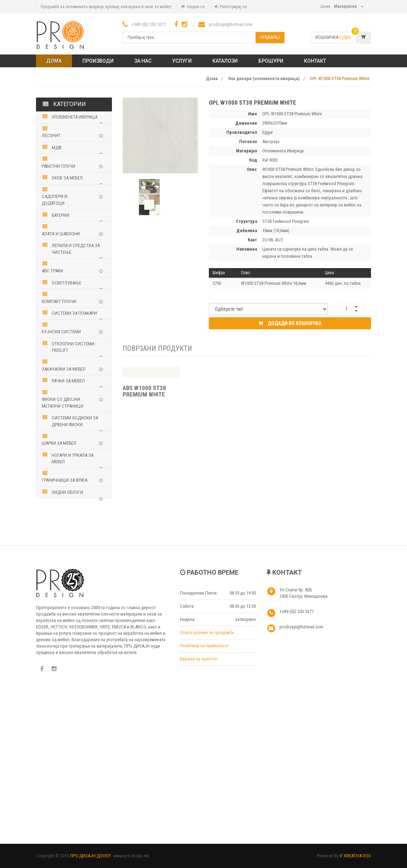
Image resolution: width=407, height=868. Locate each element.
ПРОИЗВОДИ (98, 61)
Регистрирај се (233, 7)
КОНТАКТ (315, 61)
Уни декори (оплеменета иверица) (264, 79)
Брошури (271, 61)
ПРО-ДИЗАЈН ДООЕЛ (90, 856)
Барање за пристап (199, 659)
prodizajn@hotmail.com (231, 24)
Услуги (182, 61)
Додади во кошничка (290, 323)
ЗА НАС (143, 61)
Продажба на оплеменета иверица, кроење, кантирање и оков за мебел (106, 7)
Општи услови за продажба (207, 632)
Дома (54, 61)
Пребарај (270, 37)
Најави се (196, 7)
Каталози (225, 61)
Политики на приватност (204, 646)
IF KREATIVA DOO (355, 856)
